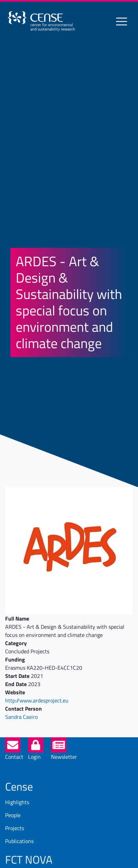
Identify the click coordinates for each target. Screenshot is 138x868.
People (13, 815)
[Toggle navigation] (122, 22)
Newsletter (64, 757)
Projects (15, 828)
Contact (14, 757)
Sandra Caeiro (21, 717)
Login (34, 757)
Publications (19, 841)
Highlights (17, 802)
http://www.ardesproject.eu (37, 700)
